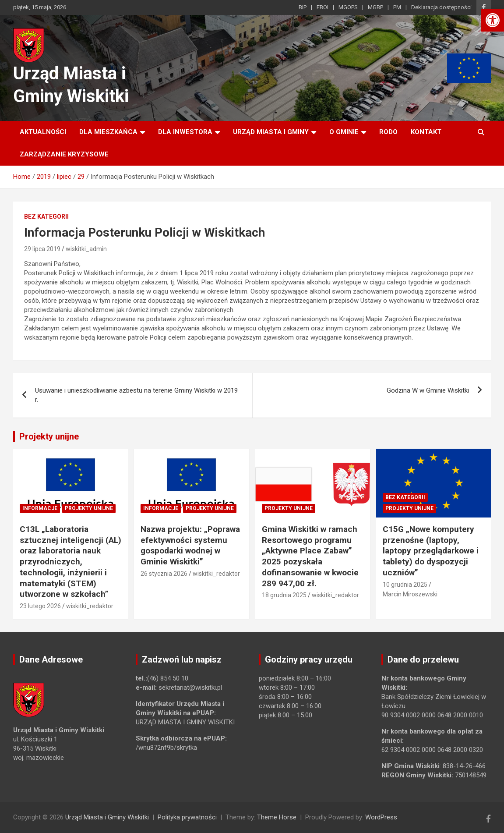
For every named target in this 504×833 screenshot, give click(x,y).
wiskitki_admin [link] (86, 249)
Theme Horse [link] (277, 817)
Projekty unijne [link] (49, 436)
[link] (493, 20)
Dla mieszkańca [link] (108, 132)
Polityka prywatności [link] (187, 817)
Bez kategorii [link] (46, 216)
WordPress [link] (381, 817)
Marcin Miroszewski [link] (410, 594)
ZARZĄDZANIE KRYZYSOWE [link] (64, 154)
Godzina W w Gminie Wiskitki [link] (428, 390)
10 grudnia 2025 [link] (405, 585)
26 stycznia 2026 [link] (164, 574)
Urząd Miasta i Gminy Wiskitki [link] (107, 817)
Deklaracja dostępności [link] (441, 7)
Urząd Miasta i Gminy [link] (271, 132)
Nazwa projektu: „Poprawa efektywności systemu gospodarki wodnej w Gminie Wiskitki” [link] (190, 545)
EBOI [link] (322, 7)
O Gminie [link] (344, 132)
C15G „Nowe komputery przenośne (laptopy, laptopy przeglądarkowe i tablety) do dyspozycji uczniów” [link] (431, 551)
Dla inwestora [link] (185, 132)
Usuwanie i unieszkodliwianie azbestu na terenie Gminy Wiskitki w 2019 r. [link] (136, 395)
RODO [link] (388, 132)
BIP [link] (303, 7)
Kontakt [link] (426, 132)
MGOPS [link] (348, 7)
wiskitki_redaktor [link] (90, 606)
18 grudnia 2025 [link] (284, 595)
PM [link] (397, 7)
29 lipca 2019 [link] (42, 249)
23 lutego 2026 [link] (40, 606)
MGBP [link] (375, 7)
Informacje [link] (40, 508)
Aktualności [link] (43, 132)
